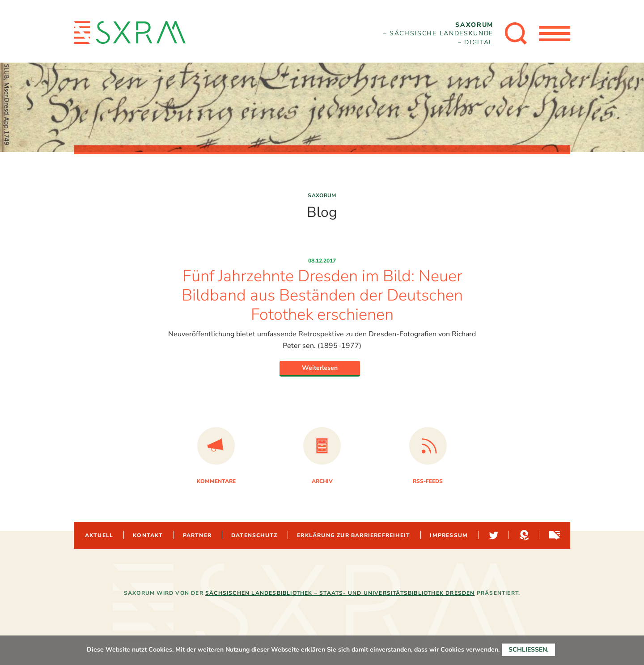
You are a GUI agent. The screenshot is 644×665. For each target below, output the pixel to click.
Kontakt (148, 535)
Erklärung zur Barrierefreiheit (354, 535)
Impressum (449, 535)
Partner (197, 535)
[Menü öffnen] (555, 34)
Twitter (493, 535)
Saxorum (322, 195)
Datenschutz (254, 535)
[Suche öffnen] (516, 34)
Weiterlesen (320, 368)
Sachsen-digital (554, 535)
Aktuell (99, 535)
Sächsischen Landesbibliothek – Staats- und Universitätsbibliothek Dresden (340, 593)
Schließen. (528, 650)
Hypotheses (523, 535)
